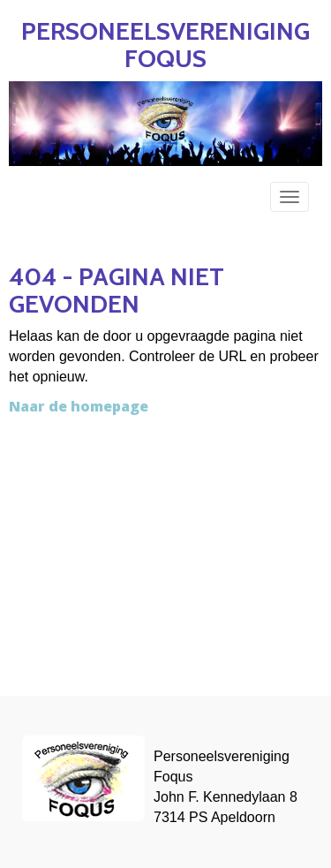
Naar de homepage (79, 406)
